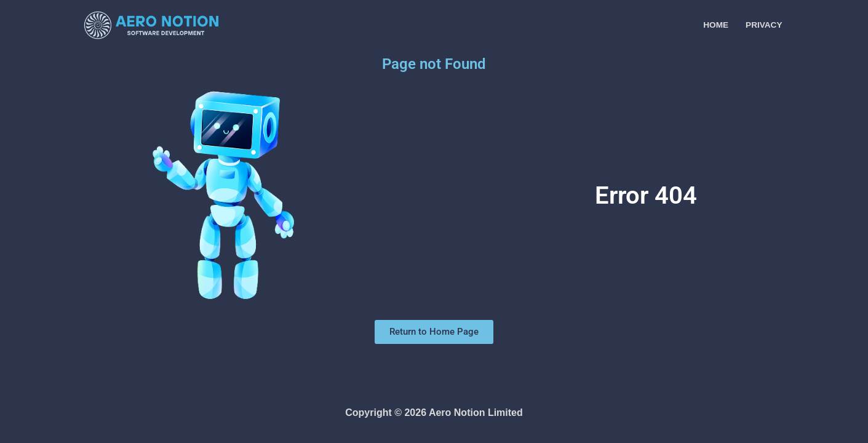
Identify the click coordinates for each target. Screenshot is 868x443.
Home (716, 25)
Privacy (764, 25)
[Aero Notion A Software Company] (151, 25)
